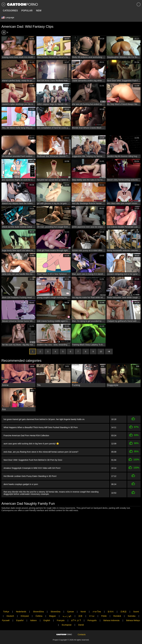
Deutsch (10, 608)
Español (20, 612)
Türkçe (6, 603)
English (47, 612)
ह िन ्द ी (76, 612)
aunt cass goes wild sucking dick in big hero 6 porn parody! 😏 (31, 444)
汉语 (80, 608)
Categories (10, 11)
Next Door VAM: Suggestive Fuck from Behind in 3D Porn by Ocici (33, 460)
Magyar (52, 608)
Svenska (132, 608)
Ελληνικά (25, 608)
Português (92, 612)
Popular (27, 11)
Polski (104, 608)
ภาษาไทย (97, 603)
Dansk (81, 617)
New (39, 11)
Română (117, 608)
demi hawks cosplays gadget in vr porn (21, 483)
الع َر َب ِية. (67, 608)
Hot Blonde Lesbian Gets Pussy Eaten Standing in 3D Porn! (30, 475)
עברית (92, 608)
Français (61, 612)
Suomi (136, 603)
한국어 (111, 603)
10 (101, 351)
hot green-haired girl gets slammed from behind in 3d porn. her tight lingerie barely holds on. (44, 419)
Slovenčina (55, 603)
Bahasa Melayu (133, 612)
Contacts (82, 631)
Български (67, 617)
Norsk (83, 603)
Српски (71, 603)
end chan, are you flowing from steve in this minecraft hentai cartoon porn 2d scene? (41, 452)
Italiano (33, 612)
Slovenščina (38, 603)
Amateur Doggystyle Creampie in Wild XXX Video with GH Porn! (32, 467)
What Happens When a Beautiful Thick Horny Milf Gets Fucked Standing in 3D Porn (41, 427)
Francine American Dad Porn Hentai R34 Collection (26, 435)
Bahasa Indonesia (111, 612)
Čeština (39, 608)
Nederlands (21, 603)
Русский (6, 612)
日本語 (123, 603)
